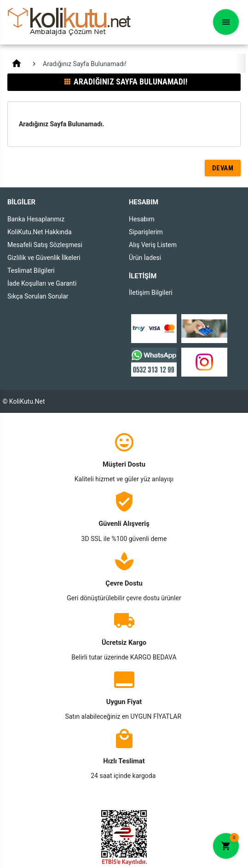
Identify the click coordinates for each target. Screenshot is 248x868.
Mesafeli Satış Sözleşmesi (45, 245)
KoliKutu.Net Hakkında (40, 232)
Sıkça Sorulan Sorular (38, 296)
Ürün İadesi (145, 258)
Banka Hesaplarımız (36, 219)
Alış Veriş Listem (153, 245)
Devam (223, 168)
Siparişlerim (146, 232)
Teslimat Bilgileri (31, 271)
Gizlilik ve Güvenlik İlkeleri (44, 258)
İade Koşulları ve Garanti (42, 283)
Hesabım (142, 219)
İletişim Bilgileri (151, 293)
